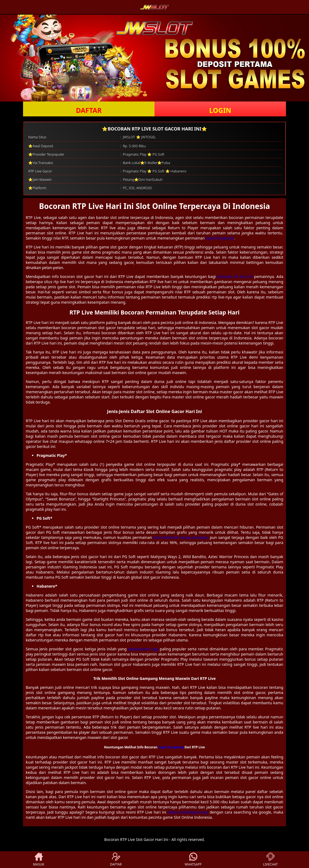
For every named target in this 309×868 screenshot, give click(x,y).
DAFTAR (89, 110)
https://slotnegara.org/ (188, 812)
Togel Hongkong (171, 747)
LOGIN (220, 110)
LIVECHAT (270, 860)
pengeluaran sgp (143, 649)
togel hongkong (220, 238)
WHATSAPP (193, 860)
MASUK (39, 860)
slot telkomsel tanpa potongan (181, 537)
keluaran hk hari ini (235, 276)
